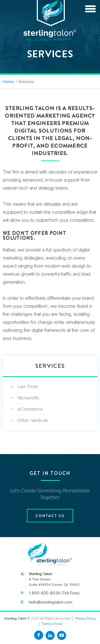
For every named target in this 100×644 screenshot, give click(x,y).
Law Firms (28, 387)
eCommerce (30, 409)
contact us (50, 516)
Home (8, 82)
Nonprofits (28, 398)
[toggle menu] (90, 8)
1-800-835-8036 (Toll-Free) (54, 593)
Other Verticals (33, 420)
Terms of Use (52, 624)
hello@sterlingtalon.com (51, 602)
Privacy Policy (85, 619)
